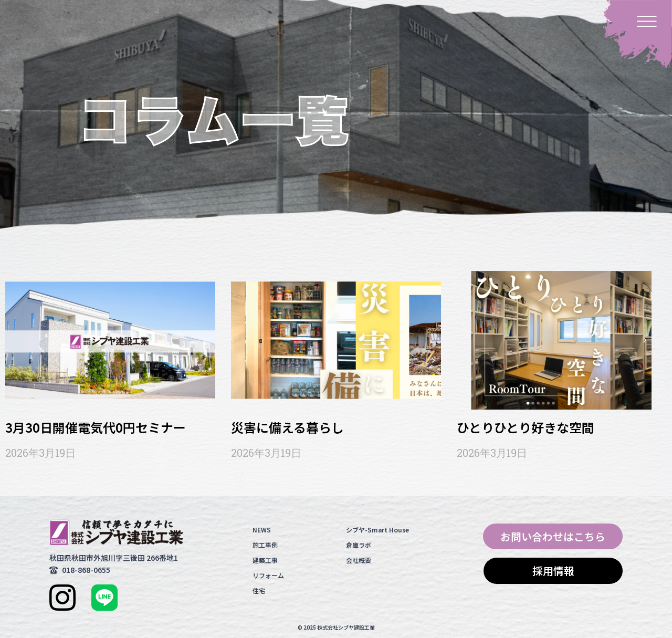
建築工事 (265, 560)
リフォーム (268, 575)
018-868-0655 (86, 570)
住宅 (259, 590)
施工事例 (265, 545)
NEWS (262, 530)
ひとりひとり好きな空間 (526, 427)
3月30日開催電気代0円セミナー (96, 427)
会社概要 (359, 560)
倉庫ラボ (359, 545)
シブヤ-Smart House (377, 530)
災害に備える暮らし (287, 427)
